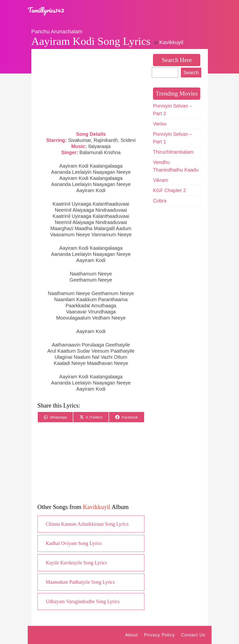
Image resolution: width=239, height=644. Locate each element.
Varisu (160, 124)
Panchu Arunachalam (57, 31)
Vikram (161, 180)
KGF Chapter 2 (170, 190)
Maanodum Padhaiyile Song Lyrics (80, 582)
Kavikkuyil (171, 42)
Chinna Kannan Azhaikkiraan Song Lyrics (87, 524)
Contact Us (193, 635)
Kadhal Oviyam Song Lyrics (74, 543)
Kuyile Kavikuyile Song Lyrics (76, 563)
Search (191, 73)
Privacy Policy (159, 635)
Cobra (160, 201)
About (131, 635)
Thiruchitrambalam (173, 152)
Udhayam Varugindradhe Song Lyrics (83, 601)
